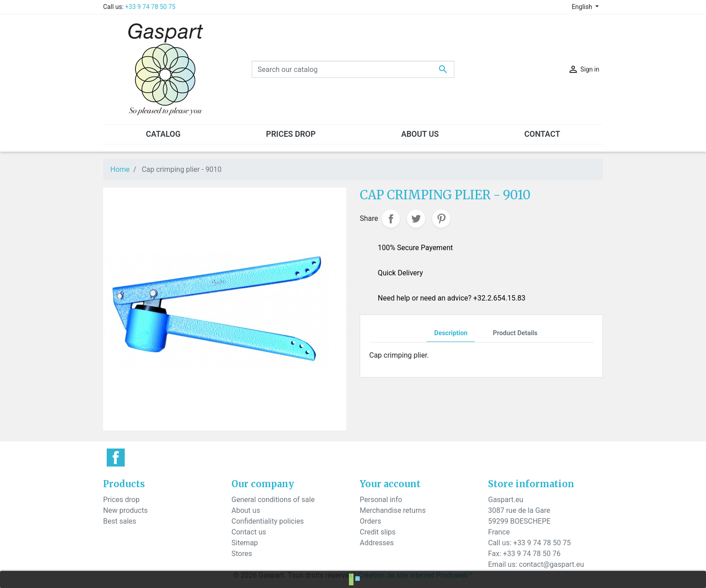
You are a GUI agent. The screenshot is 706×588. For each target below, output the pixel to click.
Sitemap (245, 543)
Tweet (416, 219)
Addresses (377, 543)
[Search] (353, 69)
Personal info (381, 500)
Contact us (249, 532)
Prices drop (121, 500)
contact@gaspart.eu (552, 564)
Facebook (116, 458)
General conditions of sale (273, 500)
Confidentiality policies (268, 521)
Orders (370, 521)
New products (125, 510)
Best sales (120, 521)
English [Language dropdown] (583, 7)
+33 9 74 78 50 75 (150, 7)
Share (391, 219)
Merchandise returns (393, 510)
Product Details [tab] (515, 333)
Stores (242, 554)
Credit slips (378, 532)
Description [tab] (451, 333)
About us (246, 510)
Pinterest (441, 219)
